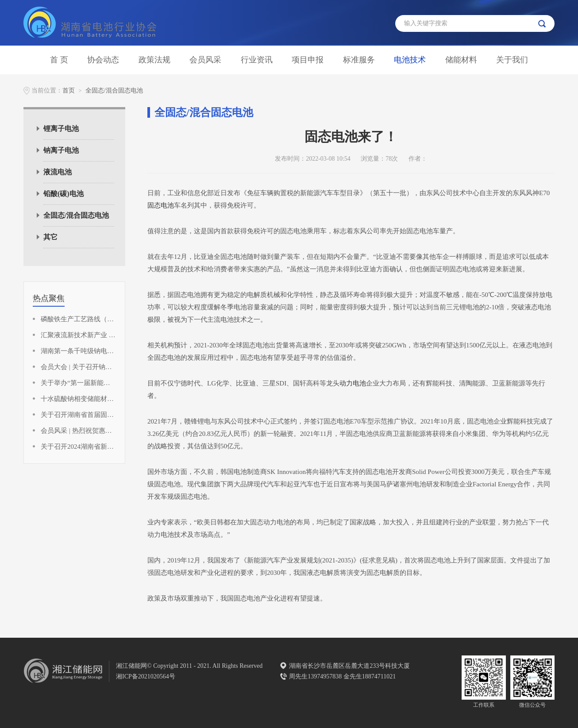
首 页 (59, 60)
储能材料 (461, 60)
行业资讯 (257, 60)
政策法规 (154, 60)
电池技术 (410, 60)
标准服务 (359, 60)
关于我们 (512, 60)
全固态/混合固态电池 (114, 91)
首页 (69, 91)
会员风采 (205, 60)
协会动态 (103, 60)
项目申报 (308, 60)
